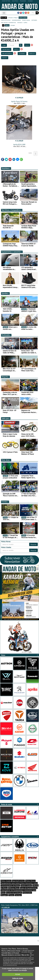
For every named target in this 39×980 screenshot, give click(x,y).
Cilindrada (22, 54)
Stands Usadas (26, 885)
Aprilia (16, 49)
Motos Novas (30, 881)
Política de (18, 978)
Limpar (4, 45)
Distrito (5, 58)
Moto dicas (6, 460)
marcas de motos (6, 20)
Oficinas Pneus (14, 888)
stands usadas (26, 20)
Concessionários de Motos (10, 885)
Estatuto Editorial (23, 949)
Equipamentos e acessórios (12, 252)
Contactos (5, 949)
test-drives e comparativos (8, 22)
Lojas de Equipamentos (29, 888)
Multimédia (6, 335)
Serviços (18, 895)
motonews (34, 20)
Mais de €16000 (7, 53)
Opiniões (5, 293)
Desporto (5, 377)
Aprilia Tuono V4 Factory (19, 101)
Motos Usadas (6, 881)
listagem (13, 25)
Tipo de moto (6, 49)
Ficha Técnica (12, 949)
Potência (32, 54)
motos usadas (23, 18)
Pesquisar (33, 544)
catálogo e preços (13, 18)
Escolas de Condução (14, 893)
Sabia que (6, 418)
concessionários (16, 20)
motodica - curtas (22, 22)
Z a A (27, 45)
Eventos (5, 502)
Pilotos (11, 895)
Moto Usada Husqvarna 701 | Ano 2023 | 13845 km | (19, 919)
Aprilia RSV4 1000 (19, 144)
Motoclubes (27, 893)
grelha (7, 25)
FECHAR (18, 974)
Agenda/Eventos (18, 881)
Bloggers (4, 895)
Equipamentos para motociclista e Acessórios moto (19, 883)
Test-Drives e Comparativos (12, 210)
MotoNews (6, 168)
